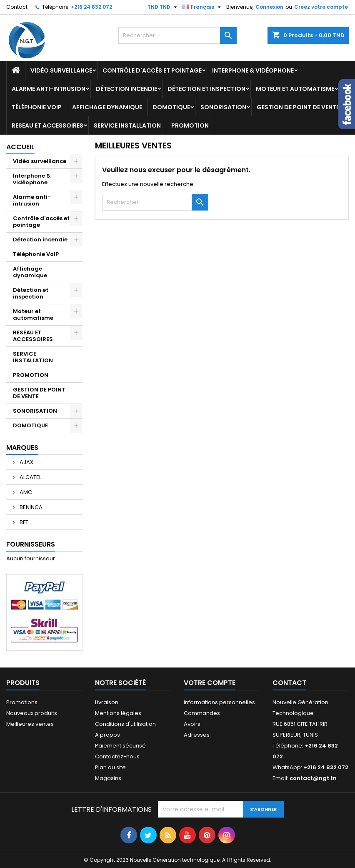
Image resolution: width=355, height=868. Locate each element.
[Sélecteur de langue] (203, 7)
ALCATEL (30, 477)
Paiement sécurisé (120, 746)
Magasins (108, 778)
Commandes (202, 713)
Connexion (269, 7)
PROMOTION (190, 125)
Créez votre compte (321, 7)
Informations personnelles (219, 702)
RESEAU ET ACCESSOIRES (47, 125)
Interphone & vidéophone (253, 70)
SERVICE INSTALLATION (127, 125)
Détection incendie (126, 89)
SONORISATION (223, 107)
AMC (25, 492)
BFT (23, 522)
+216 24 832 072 (91, 7)
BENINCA (30, 507)
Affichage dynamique (107, 107)
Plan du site (110, 767)
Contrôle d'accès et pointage (152, 70)
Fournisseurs (31, 544)
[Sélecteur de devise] (163, 7)
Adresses (197, 735)
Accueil (20, 147)
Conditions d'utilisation (125, 724)
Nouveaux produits (32, 713)
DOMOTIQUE (171, 107)
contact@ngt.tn (313, 778)
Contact (17, 7)
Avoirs (192, 724)
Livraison (107, 702)
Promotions (22, 702)
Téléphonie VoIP (37, 107)
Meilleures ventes (30, 724)
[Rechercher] (177, 35)
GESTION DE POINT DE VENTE (298, 107)
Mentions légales (118, 713)
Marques (22, 448)
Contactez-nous (117, 756)
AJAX (26, 462)
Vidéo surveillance (61, 70)
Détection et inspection (206, 89)
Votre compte (210, 683)
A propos (107, 735)
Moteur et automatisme (295, 89)
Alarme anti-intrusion (49, 89)
